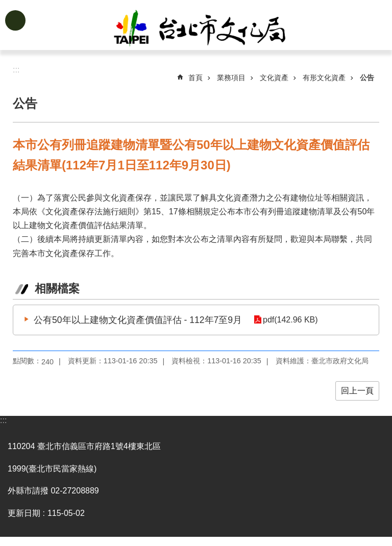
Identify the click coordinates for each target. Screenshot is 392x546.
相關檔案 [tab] (57, 289)
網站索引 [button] (15, 20)
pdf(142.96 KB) (290, 320)
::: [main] (16, 70)
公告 (367, 78)
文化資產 (274, 78)
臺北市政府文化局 (212, 30)
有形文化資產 (324, 78)
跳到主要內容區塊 (5, 5)
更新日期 (24, 513)
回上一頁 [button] (357, 391)
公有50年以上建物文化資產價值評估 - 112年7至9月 (138, 320)
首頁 (195, 78)
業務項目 (231, 78)
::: (3, 420)
